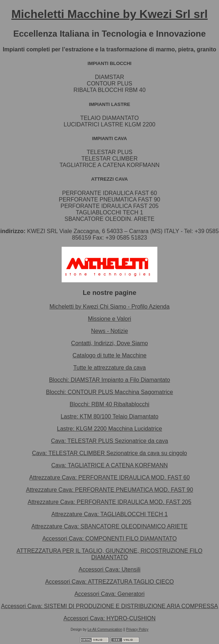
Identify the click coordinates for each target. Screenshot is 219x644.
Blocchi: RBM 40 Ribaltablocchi (109, 404)
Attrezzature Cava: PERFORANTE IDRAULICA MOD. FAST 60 (110, 478)
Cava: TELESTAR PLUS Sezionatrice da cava (109, 441)
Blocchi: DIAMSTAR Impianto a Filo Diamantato (110, 380)
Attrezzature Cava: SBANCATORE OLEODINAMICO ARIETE (110, 526)
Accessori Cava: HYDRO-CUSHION (109, 618)
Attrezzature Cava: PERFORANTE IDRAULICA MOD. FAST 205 (109, 502)
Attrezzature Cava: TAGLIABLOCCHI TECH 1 (109, 514)
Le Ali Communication (105, 629)
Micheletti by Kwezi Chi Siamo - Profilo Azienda (109, 307)
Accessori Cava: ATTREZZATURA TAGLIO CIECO (109, 582)
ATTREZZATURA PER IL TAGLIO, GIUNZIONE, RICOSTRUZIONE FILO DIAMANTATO (109, 554)
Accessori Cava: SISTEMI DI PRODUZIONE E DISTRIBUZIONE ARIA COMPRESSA (109, 606)
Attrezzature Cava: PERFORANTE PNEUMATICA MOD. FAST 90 (109, 490)
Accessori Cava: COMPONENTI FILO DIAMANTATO (109, 539)
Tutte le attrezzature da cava (109, 368)
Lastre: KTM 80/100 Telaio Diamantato (109, 416)
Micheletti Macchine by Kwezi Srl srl (110, 14)
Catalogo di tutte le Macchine (109, 355)
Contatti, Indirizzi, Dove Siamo (109, 343)
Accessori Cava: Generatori (110, 594)
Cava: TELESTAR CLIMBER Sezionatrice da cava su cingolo (109, 453)
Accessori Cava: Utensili (109, 569)
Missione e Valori (109, 319)
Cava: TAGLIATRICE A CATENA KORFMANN (109, 465)
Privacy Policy (137, 629)
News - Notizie (109, 331)
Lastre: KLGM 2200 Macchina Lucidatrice (109, 429)
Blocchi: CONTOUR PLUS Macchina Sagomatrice (109, 392)
